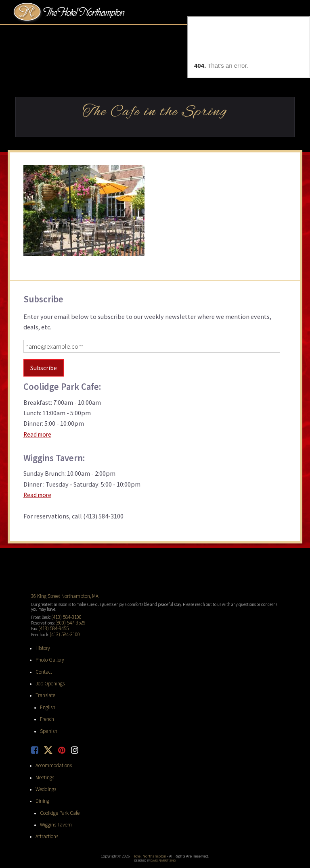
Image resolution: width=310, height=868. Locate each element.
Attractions (46, 816)
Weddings (44, 773)
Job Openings (47, 675)
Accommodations (51, 751)
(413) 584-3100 (64, 614)
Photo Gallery (48, 653)
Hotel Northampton (70, 12)
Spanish (47, 718)
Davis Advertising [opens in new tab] (163, 839)
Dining (41, 784)
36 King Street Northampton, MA (60, 595)
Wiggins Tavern (53, 806)
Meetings (44, 762)
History (42, 642)
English (47, 697)
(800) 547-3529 (68, 619)
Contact (43, 664)
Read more (39, 433)
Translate (44, 686)
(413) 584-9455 (51, 624)
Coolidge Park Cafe (56, 795)
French (46, 708)
